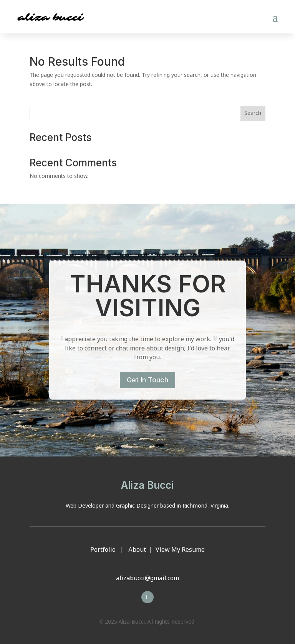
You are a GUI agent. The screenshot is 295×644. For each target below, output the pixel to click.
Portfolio (103, 550)
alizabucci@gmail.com (147, 578)
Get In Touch (147, 380)
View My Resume (180, 550)
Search (253, 113)
